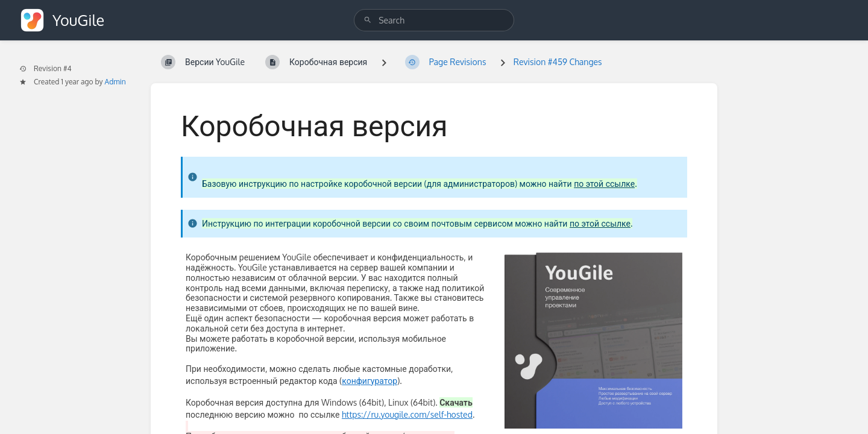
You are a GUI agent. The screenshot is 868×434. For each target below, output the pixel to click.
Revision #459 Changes (558, 62)
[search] (434, 20)
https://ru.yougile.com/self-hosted (407, 414)
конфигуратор (370, 381)
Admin (115, 82)
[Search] (368, 20)
